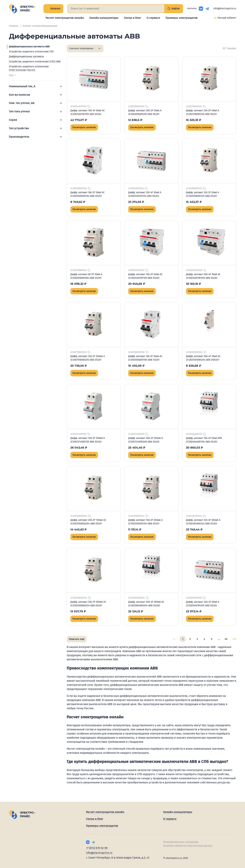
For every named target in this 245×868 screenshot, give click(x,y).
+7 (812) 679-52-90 (97, 848)
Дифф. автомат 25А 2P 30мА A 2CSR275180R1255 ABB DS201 (203, 112)
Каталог (53, 9)
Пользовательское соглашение (181, 842)
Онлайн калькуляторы (104, 18)
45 (226, 639)
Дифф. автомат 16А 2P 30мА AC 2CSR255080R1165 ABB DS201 (145, 358)
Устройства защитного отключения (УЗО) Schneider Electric (29, 68)
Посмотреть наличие (84, 127)
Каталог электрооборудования (40, 26)
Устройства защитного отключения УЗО (31, 52)
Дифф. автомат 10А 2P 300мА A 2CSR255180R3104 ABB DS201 (145, 522)
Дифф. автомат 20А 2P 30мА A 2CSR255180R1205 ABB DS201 (145, 112)
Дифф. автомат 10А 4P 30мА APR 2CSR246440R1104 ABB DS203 (204, 440)
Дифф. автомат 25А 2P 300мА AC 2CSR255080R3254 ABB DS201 (88, 604)
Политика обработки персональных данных (188, 846)
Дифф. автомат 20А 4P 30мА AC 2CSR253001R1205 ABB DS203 (203, 276)
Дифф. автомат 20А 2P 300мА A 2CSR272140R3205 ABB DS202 (145, 440)
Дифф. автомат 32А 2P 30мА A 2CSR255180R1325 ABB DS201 (203, 194)
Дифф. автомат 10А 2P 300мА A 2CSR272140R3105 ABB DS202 (88, 440)
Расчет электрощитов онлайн (65, 18)
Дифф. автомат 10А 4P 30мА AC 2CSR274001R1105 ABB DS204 (88, 112)
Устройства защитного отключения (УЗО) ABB (35, 62)
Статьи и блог (132, 18)
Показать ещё (77, 639)
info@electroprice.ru (225, 9)
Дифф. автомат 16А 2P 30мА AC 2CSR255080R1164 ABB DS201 (87, 194)
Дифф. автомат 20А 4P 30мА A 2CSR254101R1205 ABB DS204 (203, 604)
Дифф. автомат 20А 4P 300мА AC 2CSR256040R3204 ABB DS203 (146, 604)
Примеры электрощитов (182, 18)
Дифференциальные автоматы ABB (29, 47)
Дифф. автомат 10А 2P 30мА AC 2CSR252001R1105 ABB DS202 (145, 276)
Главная (14, 26)
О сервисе (153, 18)
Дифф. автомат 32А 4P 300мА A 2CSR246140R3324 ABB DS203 (203, 522)
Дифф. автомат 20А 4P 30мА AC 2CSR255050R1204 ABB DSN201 (203, 358)
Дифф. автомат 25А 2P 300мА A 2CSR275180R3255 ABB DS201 (88, 358)
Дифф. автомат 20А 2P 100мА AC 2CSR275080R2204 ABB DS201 (88, 522)
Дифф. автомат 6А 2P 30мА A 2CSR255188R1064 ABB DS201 (86, 276)
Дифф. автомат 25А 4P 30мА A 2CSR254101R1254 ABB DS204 (145, 194)
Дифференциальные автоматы (26, 57)
